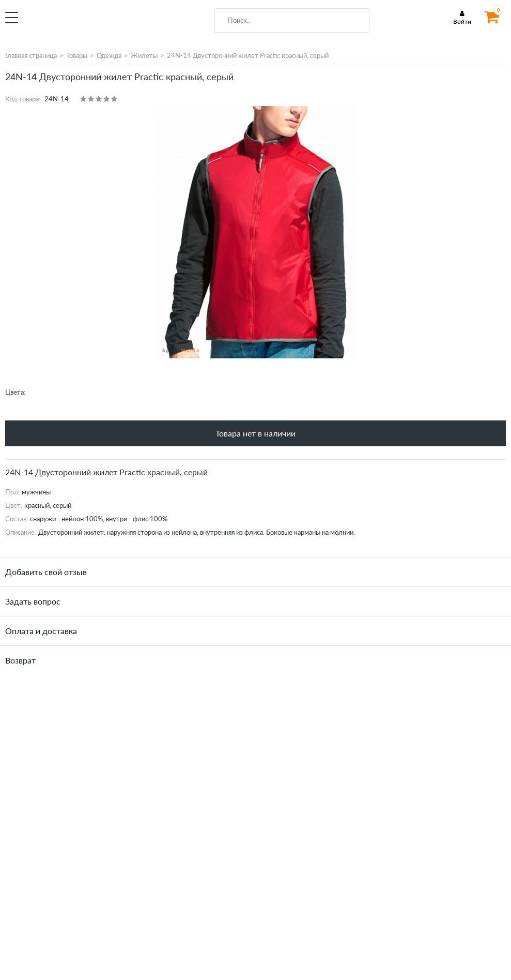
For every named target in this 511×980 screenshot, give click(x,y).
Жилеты (144, 55)
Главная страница (31, 55)
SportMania (91, 23)
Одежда (109, 55)
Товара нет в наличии (255, 433)
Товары (77, 55)
